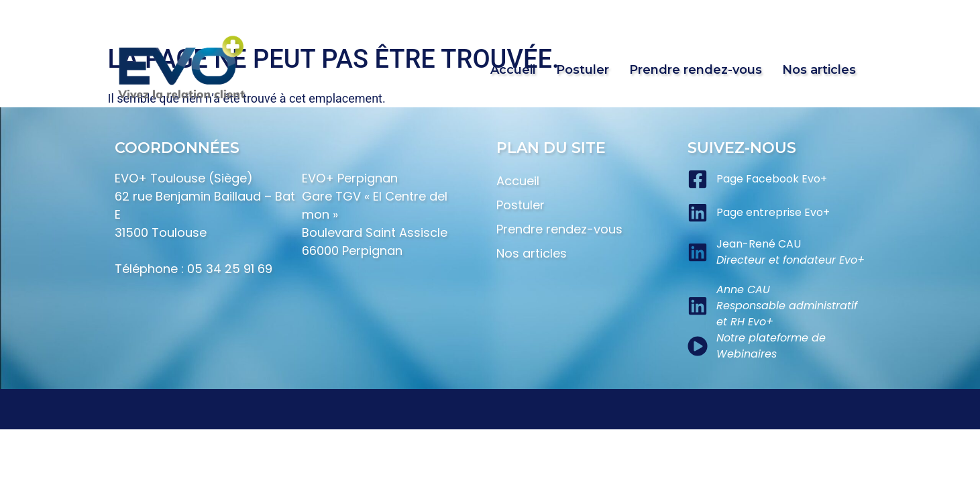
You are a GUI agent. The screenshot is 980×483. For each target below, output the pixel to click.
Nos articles (819, 70)
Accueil (513, 70)
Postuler (583, 70)
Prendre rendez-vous (696, 70)
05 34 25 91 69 (230, 269)
